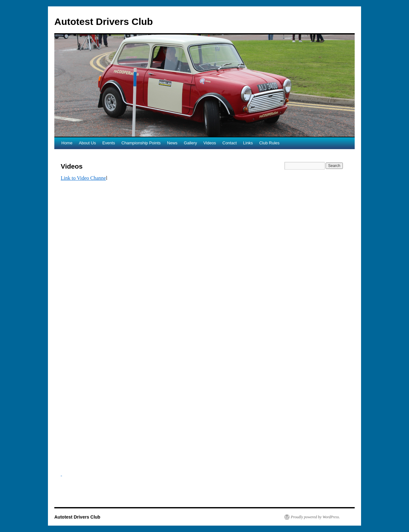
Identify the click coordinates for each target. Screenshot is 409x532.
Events (109, 143)
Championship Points (141, 143)
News (172, 143)
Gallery (190, 143)
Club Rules (269, 143)
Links (248, 143)
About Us (87, 143)
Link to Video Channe (83, 178)
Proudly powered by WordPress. (315, 517)
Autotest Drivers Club (104, 22)
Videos (210, 143)
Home (67, 143)
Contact (230, 143)
